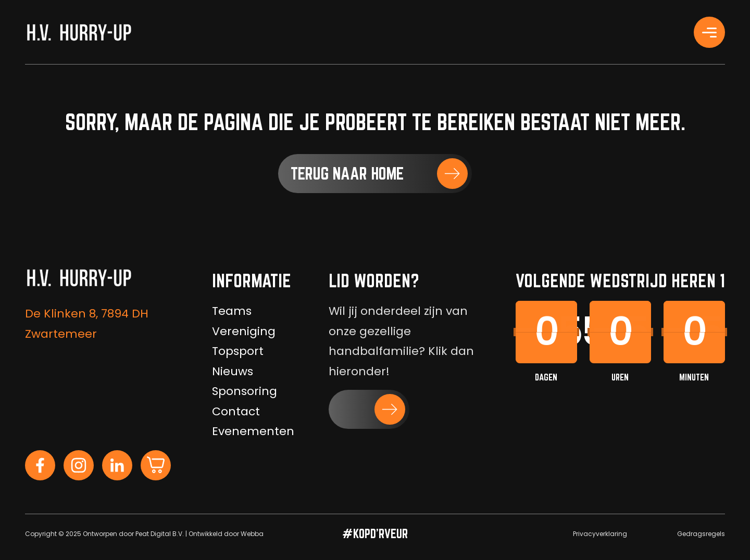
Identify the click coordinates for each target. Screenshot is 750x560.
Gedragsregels (701, 534)
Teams (232, 311)
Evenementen (253, 431)
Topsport (238, 351)
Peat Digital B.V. (160, 534)
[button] (375, 174)
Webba (252, 534)
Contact (236, 411)
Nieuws (233, 371)
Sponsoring (245, 391)
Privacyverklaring (600, 534)
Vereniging (244, 331)
